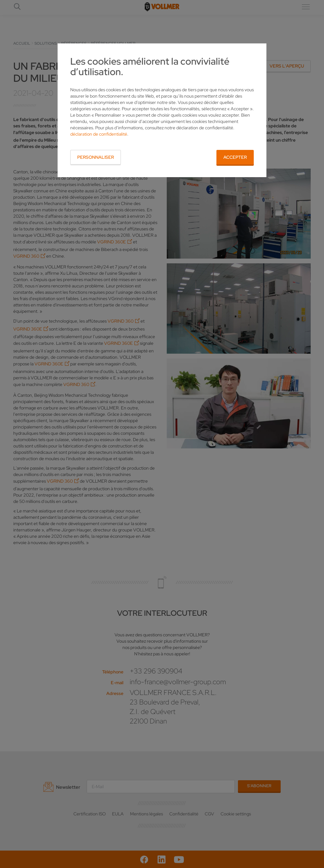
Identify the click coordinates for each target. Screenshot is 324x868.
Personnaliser (96, 157)
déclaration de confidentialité (99, 134)
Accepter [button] (235, 157)
